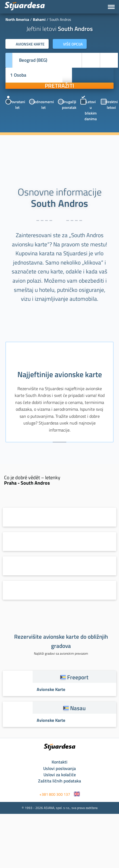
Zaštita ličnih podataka (59, 781)
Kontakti (59, 762)
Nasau (78, 708)
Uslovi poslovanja (59, 768)
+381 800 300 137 (55, 794)
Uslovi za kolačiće (60, 775)
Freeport (78, 677)
